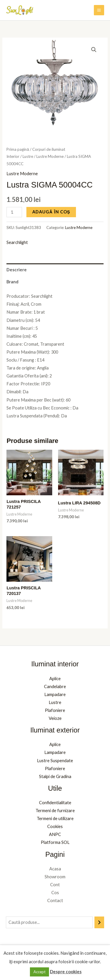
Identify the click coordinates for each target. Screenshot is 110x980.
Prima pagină (18, 149)
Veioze (55, 718)
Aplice (55, 679)
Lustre (28, 156)
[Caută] (99, 922)
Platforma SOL (55, 842)
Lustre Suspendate (55, 761)
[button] (94, 50)
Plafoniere (55, 710)
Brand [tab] (12, 282)
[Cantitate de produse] (14, 212)
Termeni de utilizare (55, 818)
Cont (55, 885)
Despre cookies (66, 971)
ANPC (55, 834)
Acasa (55, 869)
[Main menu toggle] (99, 10)
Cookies (55, 826)
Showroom (55, 877)
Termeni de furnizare (55, 811)
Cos (55, 893)
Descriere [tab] (17, 270)
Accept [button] (39, 972)
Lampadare (55, 694)
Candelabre (55, 686)
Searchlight (17, 242)
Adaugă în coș (51, 212)
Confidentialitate (55, 803)
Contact (55, 900)
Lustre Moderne (50, 156)
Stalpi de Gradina (55, 776)
